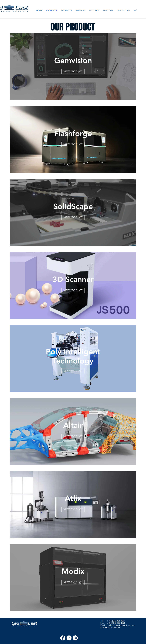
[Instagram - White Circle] (75, 638)
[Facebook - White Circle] (63, 638)
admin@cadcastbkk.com (124, 625)
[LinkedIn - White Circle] (69, 638)
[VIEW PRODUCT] (73, 71)
